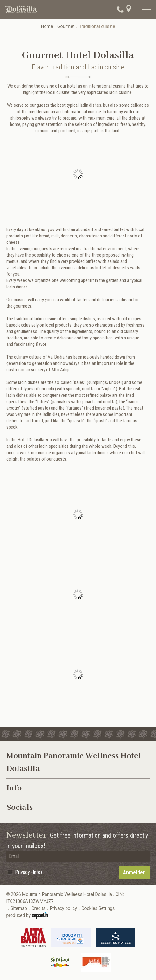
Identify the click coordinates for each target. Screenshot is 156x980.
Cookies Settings (98, 908)
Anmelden (134, 872)
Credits (38, 908)
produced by (27, 916)
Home (47, 26)
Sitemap (19, 908)
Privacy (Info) (28, 872)
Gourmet (66, 26)
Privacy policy (63, 908)
